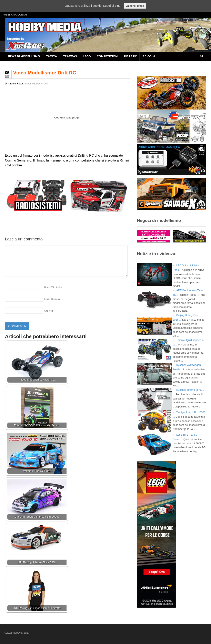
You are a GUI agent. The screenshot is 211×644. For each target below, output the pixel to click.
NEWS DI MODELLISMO (24, 56)
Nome (53, 287)
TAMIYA (51, 56)
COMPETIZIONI (107, 56)
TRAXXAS (70, 56)
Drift (46, 84)
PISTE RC (130, 56)
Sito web (49, 311)
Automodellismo (34, 84)
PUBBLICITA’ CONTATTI (16, 15)
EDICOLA (149, 56)
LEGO (87, 56)
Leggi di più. (112, 6)
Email (53, 299)
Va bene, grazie (135, 6)
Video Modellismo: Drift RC (45, 73)
